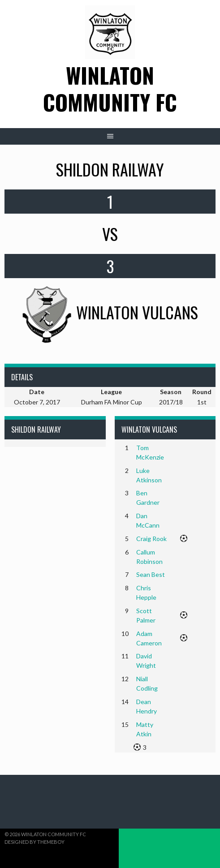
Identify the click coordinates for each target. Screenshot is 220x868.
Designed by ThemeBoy (35, 842)
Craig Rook (151, 539)
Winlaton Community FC (110, 88)
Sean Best (151, 574)
